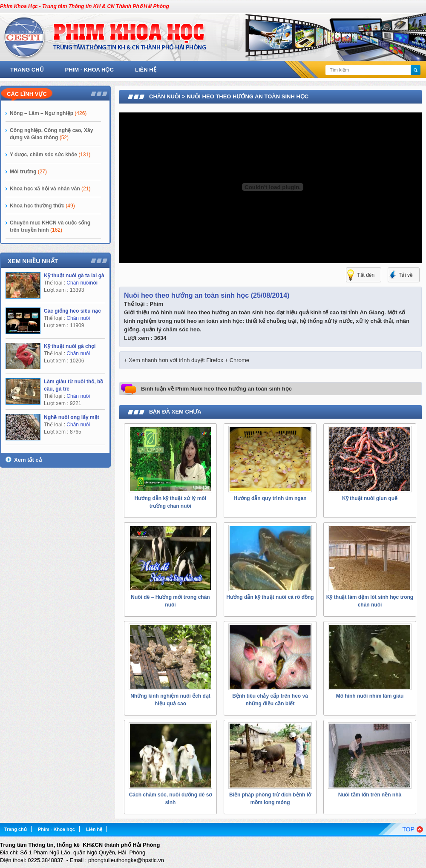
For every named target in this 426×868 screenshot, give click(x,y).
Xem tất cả (28, 460)
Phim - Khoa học (89, 70)
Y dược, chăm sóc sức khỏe (50, 155)
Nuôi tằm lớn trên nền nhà (370, 795)
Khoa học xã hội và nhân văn (50, 189)
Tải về (406, 275)
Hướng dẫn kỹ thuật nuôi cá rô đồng (270, 597)
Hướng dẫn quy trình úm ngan (270, 498)
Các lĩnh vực (27, 94)
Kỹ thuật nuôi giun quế (370, 498)
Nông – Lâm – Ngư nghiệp (48, 113)
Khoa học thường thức (42, 206)
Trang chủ (27, 70)
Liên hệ (146, 70)
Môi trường (28, 172)
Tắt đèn (366, 275)
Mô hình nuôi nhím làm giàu (370, 696)
